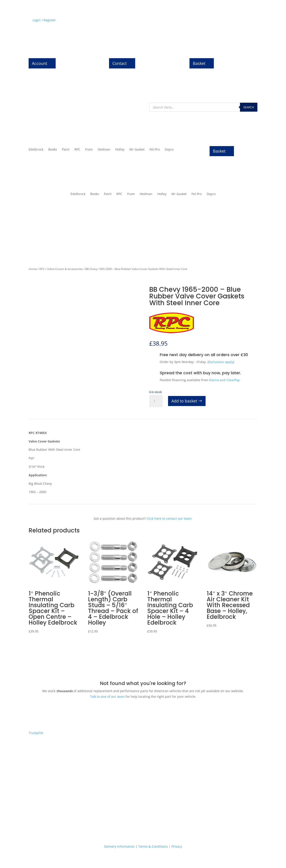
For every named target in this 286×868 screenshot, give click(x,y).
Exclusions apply (221, 362)
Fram (89, 150)
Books (53, 150)
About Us (230, 21)
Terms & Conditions (153, 846)
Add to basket (184, 401)
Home (33, 269)
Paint (66, 150)
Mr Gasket (137, 150)
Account (40, 63)
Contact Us (249, 21)
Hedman (104, 150)
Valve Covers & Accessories (65, 269)
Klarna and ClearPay (224, 380)
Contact (120, 63)
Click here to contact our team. (169, 518)
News (214, 21)
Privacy (177, 846)
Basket (199, 63)
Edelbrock (36, 150)
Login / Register (44, 20)
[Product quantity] (156, 401)
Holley (120, 150)
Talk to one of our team (107, 697)
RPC (77, 150)
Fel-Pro (155, 150)
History (199, 21)
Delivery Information (119, 846)
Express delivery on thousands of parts (61, 803)
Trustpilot (36, 733)
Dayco (169, 150)
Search (249, 107)
